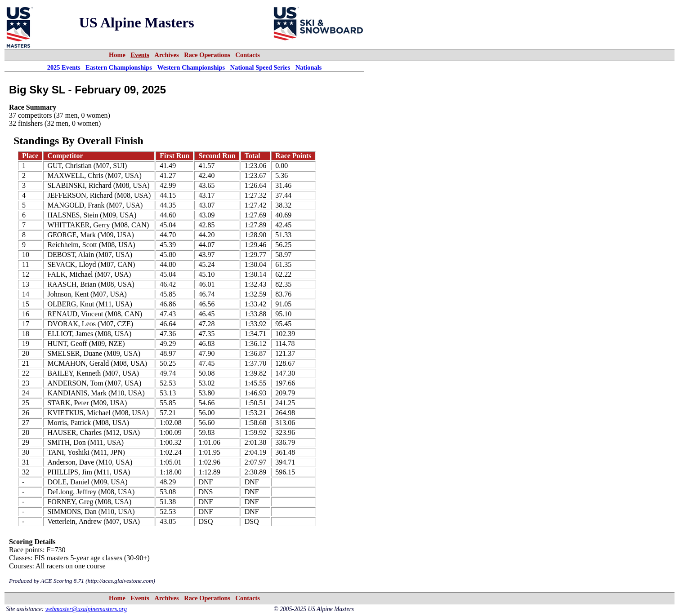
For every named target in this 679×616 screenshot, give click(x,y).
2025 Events (64, 67)
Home (117, 55)
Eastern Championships (119, 67)
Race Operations (207, 55)
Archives (167, 55)
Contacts (248, 55)
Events (140, 55)
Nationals (308, 67)
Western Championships (191, 67)
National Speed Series (260, 67)
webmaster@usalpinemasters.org (86, 609)
